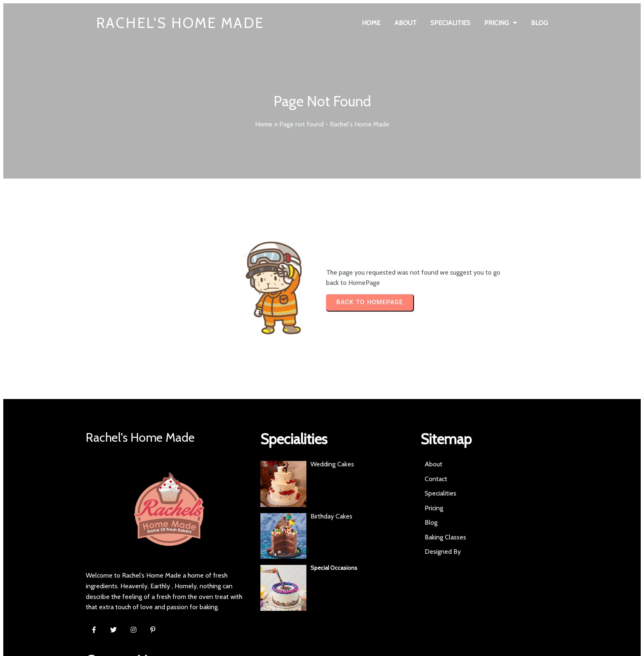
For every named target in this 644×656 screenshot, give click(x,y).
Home (264, 124)
